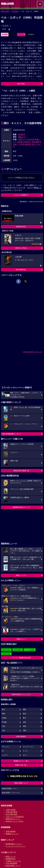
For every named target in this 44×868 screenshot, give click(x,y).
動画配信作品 (11, 859)
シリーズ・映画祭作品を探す (21, 658)
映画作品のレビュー (13, 819)
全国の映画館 (11, 831)
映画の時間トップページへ (11, 793)
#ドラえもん (6, 650)
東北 (24, 718)
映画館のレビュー (12, 834)
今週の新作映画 (11, 812)
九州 (3, 731)
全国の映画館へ (21, 736)
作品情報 (15, 11)
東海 (24, 714)
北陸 (24, 722)
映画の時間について (21, 783)
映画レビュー (21, 639)
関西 (3, 714)
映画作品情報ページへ (10, 789)
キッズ (25, 751)
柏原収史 (28, 144)
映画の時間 (5, 11)
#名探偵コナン (29, 650)
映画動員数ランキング (14, 844)
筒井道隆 (35, 142)
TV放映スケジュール (13, 861)
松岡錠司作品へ (21, 227)
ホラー (25, 755)
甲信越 (4, 722)
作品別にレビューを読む (15, 821)
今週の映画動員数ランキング (11, 434)
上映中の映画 (11, 810)
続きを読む (21, 84)
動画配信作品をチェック (21, 507)
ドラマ (4, 29)
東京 (3, 710)
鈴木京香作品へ (21, 270)
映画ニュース (11, 856)
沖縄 (24, 731)
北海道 (4, 718)
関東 (24, 710)
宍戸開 (21, 144)
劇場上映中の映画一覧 (21, 471)
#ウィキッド (17, 650)
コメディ (5, 755)
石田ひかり (23, 139)
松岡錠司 (22, 134)
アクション (6, 747)
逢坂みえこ (23, 137)
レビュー (21, 34)
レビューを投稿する (21, 195)
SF (3, 751)
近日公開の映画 (11, 814)
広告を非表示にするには (32, 352)
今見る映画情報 (11, 863)
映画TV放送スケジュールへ (21, 694)
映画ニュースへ (21, 575)
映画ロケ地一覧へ (21, 765)
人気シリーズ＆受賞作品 (15, 817)
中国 (3, 726)
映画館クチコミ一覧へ (21, 761)
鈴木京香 (31, 139)
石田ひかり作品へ (21, 248)
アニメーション (28, 747)
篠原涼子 (28, 142)
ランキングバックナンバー (15, 846)
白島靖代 (20, 142)
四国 (24, 726)
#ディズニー (6, 654)
